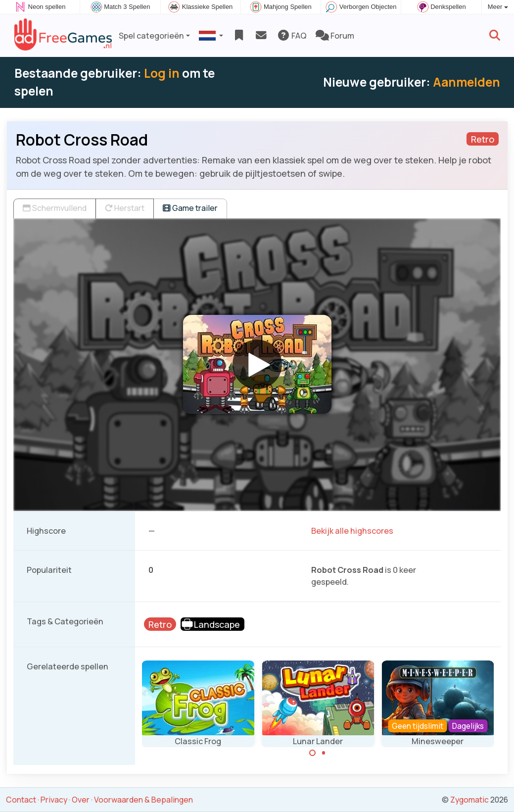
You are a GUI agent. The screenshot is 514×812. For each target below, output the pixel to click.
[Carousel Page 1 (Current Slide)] (313, 753)
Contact (21, 800)
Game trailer (190, 208)
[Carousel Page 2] (324, 753)
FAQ (292, 36)
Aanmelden (467, 82)
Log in (162, 73)
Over (81, 800)
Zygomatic (469, 800)
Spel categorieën (151, 36)
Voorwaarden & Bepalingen (143, 800)
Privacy (54, 800)
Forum (335, 36)
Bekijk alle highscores (352, 531)
